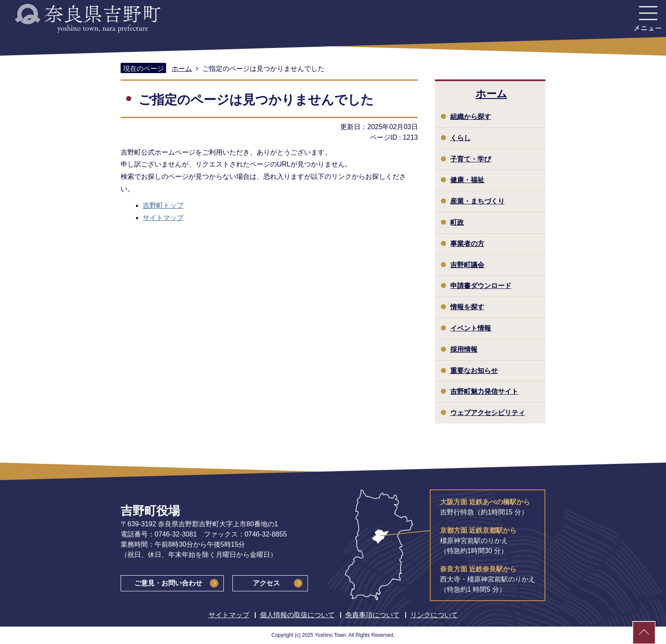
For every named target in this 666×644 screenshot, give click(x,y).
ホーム (182, 69)
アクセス (266, 583)
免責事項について (373, 615)
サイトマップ (163, 218)
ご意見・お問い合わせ (168, 583)
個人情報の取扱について (297, 615)
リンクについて (434, 615)
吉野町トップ (163, 205)
